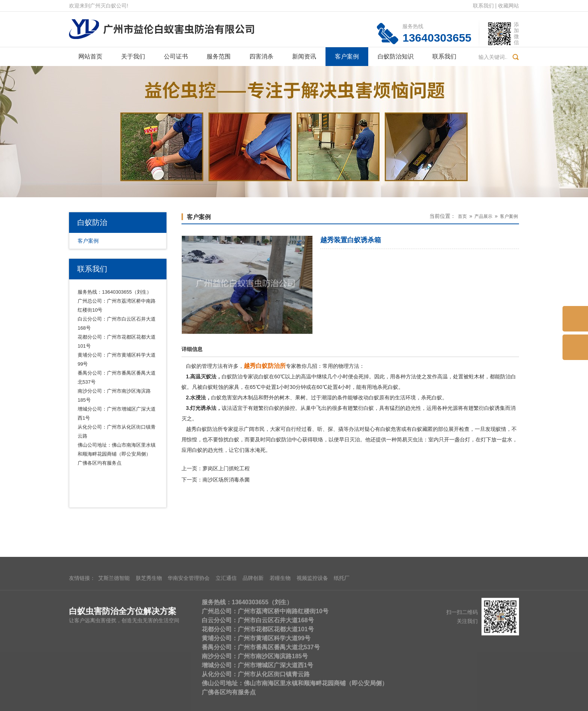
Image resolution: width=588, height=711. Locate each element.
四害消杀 (261, 56)
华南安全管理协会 (189, 640)
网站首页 (90, 56)
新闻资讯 (304, 56)
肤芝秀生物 (149, 640)
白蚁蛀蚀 (213, 387)
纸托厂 (342, 640)
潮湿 (327, 397)
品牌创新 (253, 640)
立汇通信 (226, 640)
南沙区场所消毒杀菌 (226, 480)
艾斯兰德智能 (114, 640)
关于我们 (133, 56)
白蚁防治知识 (396, 56)
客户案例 (347, 56)
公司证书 (176, 56)
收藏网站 (508, 6)
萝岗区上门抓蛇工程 (226, 468)
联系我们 (483, 6)
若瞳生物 (280, 640)
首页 (462, 216)
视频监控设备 (312, 640)
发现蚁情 (496, 429)
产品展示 (483, 216)
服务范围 (219, 56)
